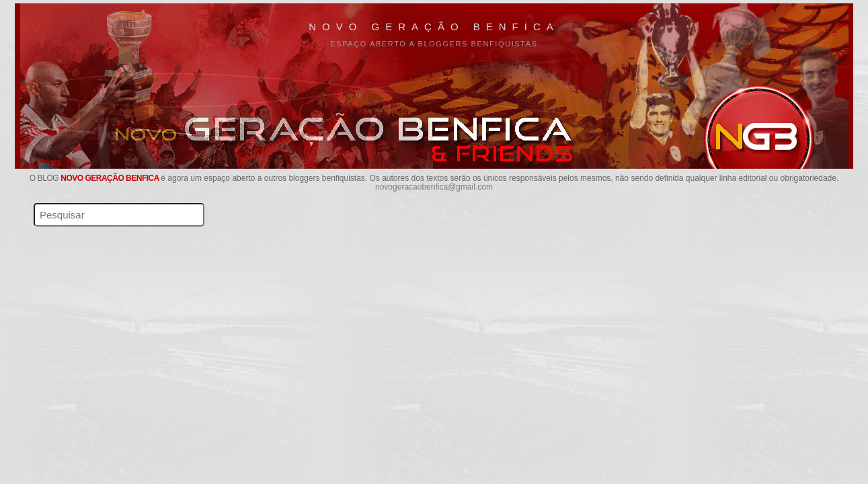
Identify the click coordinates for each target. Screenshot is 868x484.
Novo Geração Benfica (434, 27)
